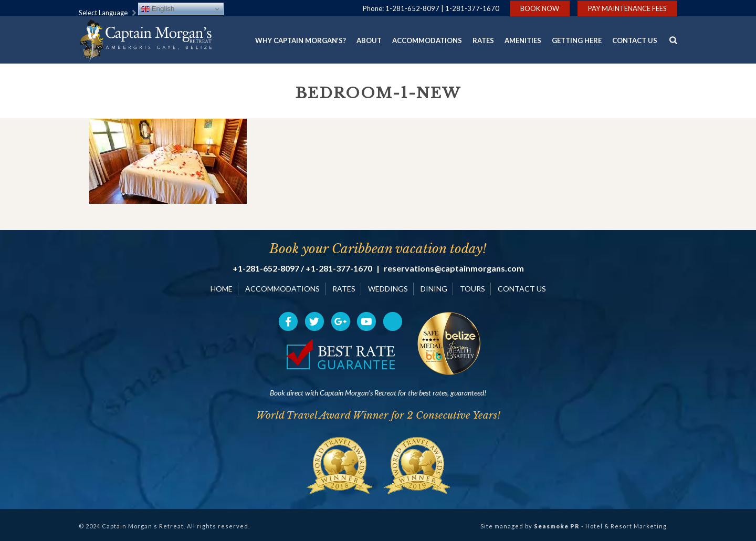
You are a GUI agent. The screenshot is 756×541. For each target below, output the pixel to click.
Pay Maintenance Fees (627, 8)
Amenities (523, 40)
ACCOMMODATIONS (282, 289)
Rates (483, 40)
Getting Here (577, 40)
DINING (434, 289)
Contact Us (635, 40)
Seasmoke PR (557, 526)
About (369, 40)
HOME (222, 289)
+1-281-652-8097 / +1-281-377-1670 (302, 268)
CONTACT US (522, 289)
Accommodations (427, 40)
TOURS (472, 289)
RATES (344, 289)
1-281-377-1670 (472, 8)
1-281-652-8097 (412, 8)
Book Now (540, 8)
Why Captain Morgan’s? (301, 40)
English (158, 9)
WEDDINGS (388, 289)
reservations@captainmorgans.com (454, 268)
